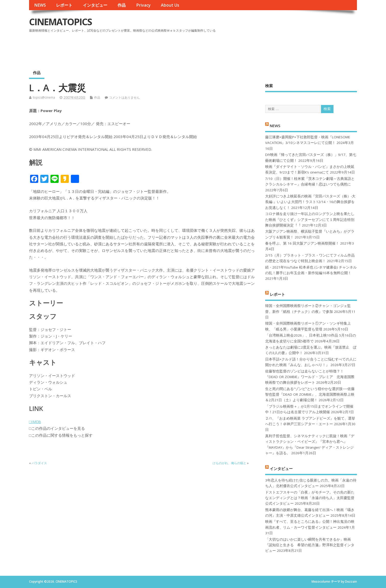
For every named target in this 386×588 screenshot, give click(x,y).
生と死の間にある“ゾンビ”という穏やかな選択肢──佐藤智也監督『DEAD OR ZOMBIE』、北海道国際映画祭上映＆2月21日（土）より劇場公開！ (310, 395)
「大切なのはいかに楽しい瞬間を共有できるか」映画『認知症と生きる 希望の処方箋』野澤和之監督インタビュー (310, 545)
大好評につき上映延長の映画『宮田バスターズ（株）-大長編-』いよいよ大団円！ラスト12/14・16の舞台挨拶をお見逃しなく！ (310, 202)
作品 (122, 5)
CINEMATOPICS (60, 22)
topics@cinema (44, 97)
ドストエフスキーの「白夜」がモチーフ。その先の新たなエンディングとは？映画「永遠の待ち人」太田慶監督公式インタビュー (310, 498)
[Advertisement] (260, 48)
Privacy (143, 5)
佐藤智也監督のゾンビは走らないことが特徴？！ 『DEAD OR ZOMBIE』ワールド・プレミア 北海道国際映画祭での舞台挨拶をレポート (310, 377)
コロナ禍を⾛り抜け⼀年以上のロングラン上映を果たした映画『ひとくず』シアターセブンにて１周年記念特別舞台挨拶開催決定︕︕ (310, 219)
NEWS (40, 5)
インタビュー (95, 5)
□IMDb (35, 422)
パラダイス (39, 463)
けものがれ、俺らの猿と (229, 463)
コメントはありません (124, 97)
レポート (64, 5)
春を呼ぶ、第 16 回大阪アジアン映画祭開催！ (302, 243)
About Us (170, 5)
